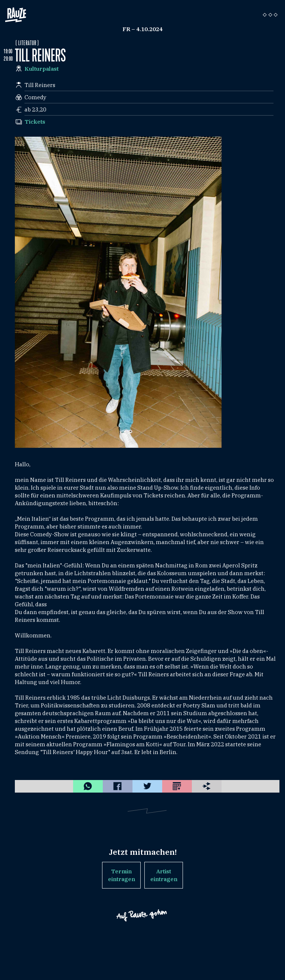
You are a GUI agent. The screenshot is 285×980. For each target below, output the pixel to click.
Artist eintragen (164, 875)
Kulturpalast (42, 69)
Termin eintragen (122, 875)
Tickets (35, 122)
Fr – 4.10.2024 (142, 29)
